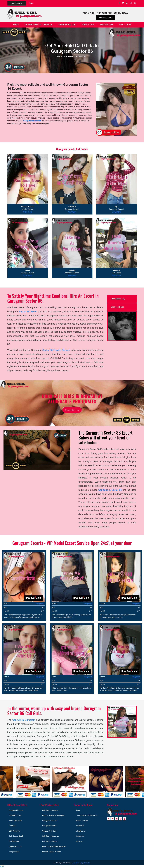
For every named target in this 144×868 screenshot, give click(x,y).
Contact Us (125, 25)
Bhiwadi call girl (15, 815)
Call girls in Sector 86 (32, 121)
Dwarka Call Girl (67, 25)
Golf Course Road (16, 836)
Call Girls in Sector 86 (76, 57)
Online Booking (72, 410)
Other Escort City (118, 299)
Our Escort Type (118, 307)
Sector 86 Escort (28, 311)
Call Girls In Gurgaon (50, 810)
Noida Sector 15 (15, 846)
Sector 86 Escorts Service (56, 350)
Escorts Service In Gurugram (53, 815)
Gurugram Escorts (49, 826)
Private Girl (88, 25)
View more (28, 212)
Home (17, 24)
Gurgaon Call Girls (49, 831)
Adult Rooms (107, 25)
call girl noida (14, 852)
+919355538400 (106, 17)
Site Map (79, 841)
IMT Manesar (14, 841)
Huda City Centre (16, 821)
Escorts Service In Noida (52, 852)
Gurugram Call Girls (50, 821)
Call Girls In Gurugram (51, 836)
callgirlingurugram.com (81, 863)
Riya (31, 3)
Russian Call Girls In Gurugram (54, 846)
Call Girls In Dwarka (50, 841)
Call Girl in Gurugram (24, 720)
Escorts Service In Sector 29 (86, 815)
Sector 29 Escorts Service (38, 25)
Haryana (12, 826)
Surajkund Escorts (16, 810)
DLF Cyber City (15, 831)
